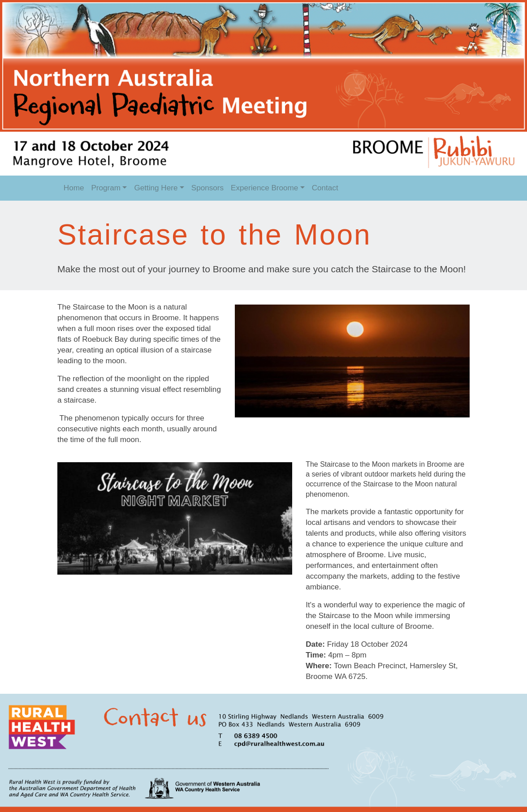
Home (74, 188)
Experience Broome (264, 188)
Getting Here (156, 188)
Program (106, 188)
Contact (325, 188)
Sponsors (207, 188)
